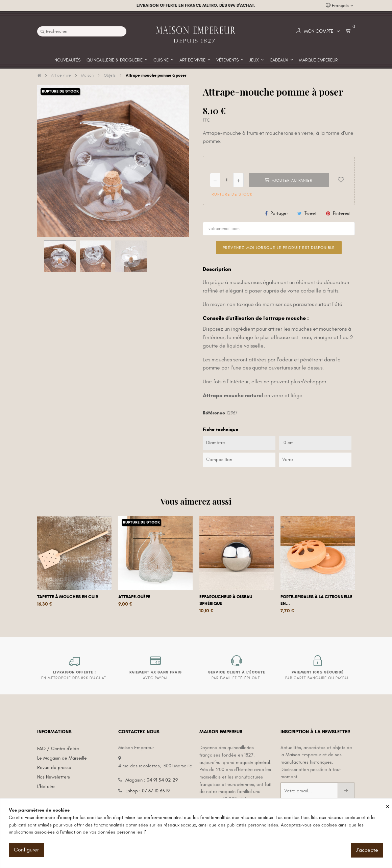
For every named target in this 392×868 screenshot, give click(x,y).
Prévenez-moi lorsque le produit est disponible (279, 248)
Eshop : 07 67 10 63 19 (148, 791)
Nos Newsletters (54, 777)
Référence (214, 413)
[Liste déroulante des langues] (339, 6)
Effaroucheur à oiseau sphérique (226, 600)
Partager (279, 213)
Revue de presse (54, 768)
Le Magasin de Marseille (62, 758)
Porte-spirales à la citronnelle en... (316, 600)
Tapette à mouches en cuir (68, 597)
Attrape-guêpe (134, 597)
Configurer (26, 850)
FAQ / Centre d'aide (58, 749)
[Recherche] (82, 31)
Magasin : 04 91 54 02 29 (152, 780)
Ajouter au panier (289, 180)
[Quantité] (227, 180)
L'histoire (46, 786)
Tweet (311, 213)
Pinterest (342, 213)
